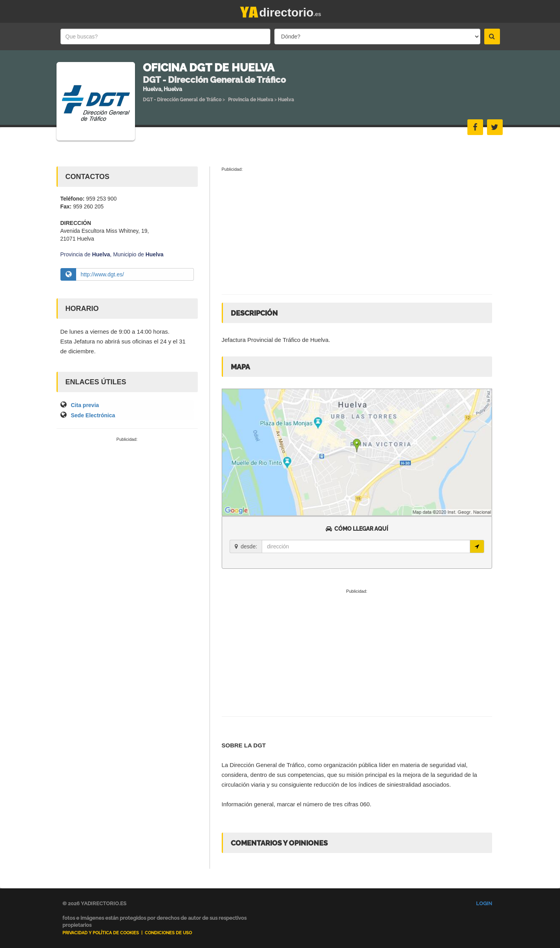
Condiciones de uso (168, 933)
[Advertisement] (127, 501)
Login (484, 903)
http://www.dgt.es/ (103, 274)
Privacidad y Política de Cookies (101, 933)
